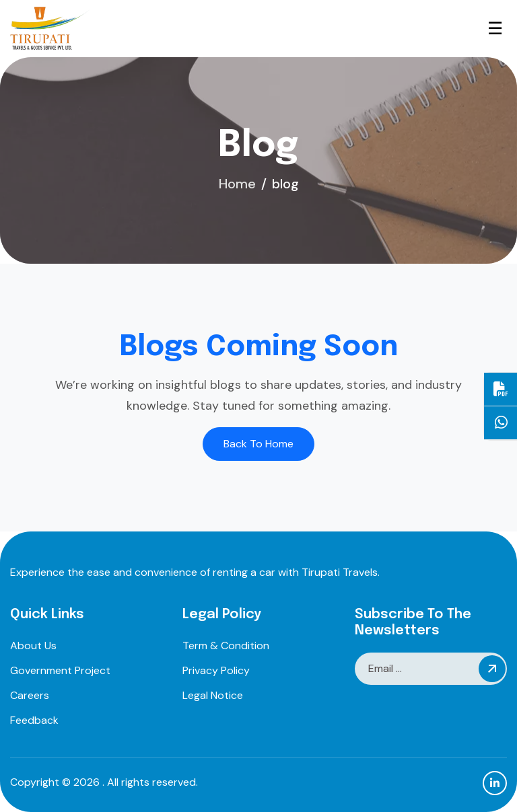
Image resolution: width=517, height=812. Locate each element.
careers (30, 695)
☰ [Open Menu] (495, 29)
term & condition (226, 645)
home (237, 184)
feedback (34, 720)
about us (33, 645)
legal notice (213, 695)
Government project (60, 670)
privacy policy (216, 670)
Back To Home (258, 444)
